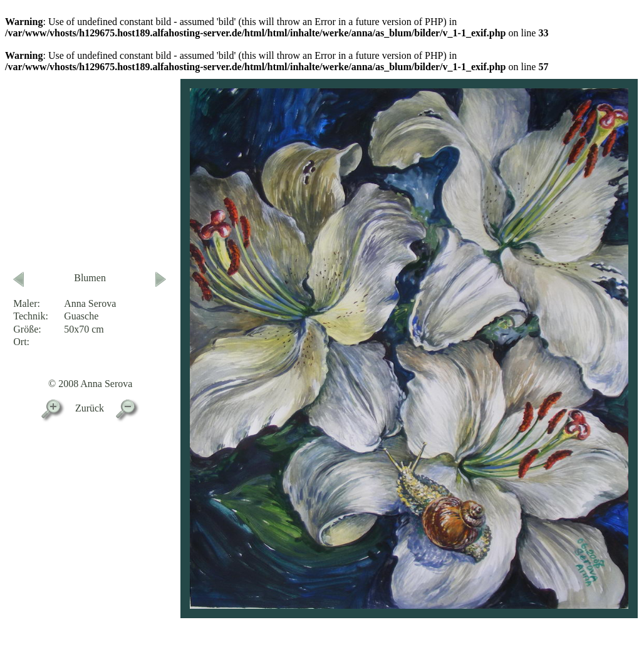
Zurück (90, 408)
